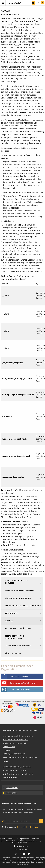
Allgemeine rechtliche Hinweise (17, 582)
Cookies (9, 621)
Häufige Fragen (13, 653)
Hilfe (6, 761)
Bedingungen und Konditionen (20, 731)
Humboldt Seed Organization (17, 767)
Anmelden (41, 821)
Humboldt (14, 3)
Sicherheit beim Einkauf (18, 646)
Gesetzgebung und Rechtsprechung (15, 637)
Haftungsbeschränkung (18, 628)
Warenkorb (41, 3)
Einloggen (12, 793)
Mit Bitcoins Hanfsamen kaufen (22, 606)
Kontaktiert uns (22, 846)
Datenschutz (12, 613)
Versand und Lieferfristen (19, 591)
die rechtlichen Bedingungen (29, 827)
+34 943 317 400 (21, 850)
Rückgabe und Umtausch (18, 598)
